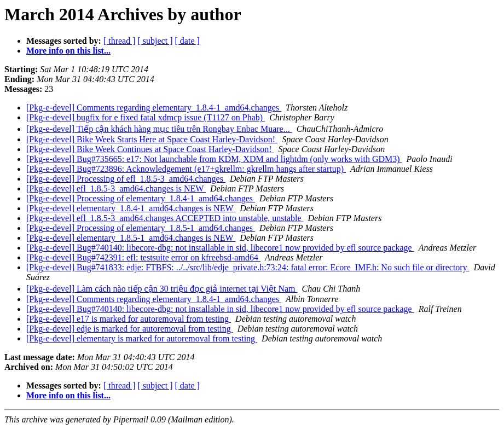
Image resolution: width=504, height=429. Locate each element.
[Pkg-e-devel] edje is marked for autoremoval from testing (130, 329)
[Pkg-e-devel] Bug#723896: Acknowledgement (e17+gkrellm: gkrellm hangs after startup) (186, 169)
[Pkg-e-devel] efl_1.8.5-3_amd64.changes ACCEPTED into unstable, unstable (165, 218)
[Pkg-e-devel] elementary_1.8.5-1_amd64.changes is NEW (131, 238)
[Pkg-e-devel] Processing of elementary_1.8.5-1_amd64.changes (141, 228)
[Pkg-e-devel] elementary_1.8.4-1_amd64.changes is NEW (131, 208)
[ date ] (187, 41)
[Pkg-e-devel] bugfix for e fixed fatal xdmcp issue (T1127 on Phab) (146, 117)
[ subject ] (155, 41)
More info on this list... (68, 51)
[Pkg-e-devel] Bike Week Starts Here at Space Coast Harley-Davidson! (152, 139)
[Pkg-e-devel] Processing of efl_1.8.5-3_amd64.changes (126, 179)
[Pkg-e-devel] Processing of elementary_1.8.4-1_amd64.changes (141, 198)
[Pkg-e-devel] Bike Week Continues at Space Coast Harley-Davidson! (150, 149)
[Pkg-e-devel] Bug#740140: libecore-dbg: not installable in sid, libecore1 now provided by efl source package (220, 248)
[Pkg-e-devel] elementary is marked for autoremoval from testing (142, 338)
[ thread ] (120, 41)
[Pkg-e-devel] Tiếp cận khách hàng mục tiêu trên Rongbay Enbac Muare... (159, 129)
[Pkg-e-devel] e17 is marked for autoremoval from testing (129, 319)
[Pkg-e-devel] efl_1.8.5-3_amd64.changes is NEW (116, 189)
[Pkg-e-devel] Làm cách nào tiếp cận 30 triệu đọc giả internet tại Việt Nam (162, 289)
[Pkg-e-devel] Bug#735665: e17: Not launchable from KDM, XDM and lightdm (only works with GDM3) (214, 159)
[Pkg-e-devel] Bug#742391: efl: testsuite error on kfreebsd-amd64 (143, 257)
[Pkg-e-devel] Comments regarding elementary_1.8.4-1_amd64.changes (154, 108)
